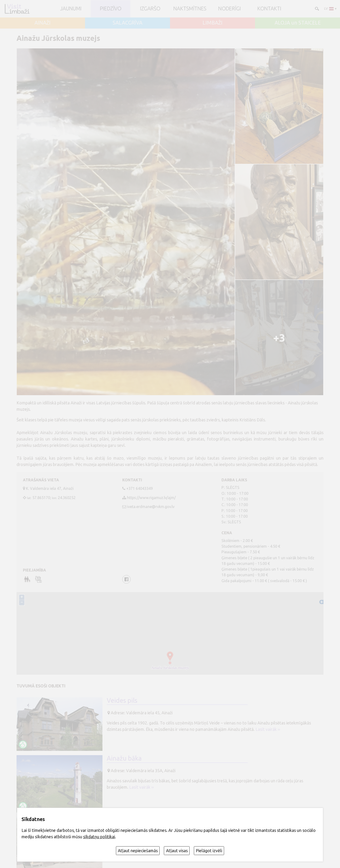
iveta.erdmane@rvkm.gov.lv (151, 507)
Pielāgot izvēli (209, 851)
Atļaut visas (177, 851)
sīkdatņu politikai (99, 837)
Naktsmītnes (190, 9)
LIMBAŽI (212, 23)
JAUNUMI (71, 9)
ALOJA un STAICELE (298, 23)
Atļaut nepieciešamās (138, 851)
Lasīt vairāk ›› (268, 729)
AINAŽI (42, 23)
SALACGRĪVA (127, 23)
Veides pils (122, 700)
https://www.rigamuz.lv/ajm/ (151, 498)
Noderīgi (229, 9)
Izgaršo (150, 9)
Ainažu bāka (124, 758)
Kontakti (269, 9)
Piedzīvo (111, 9)
